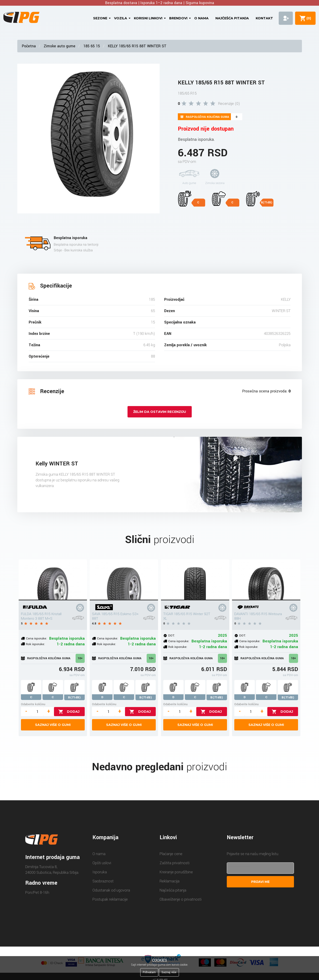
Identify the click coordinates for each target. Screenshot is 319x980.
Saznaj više (169, 972)
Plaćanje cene (171, 854)
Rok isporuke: (35, 644)
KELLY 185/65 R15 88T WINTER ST (137, 46)
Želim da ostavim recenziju (160, 412)
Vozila (121, 18)
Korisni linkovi (148, 18)
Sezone (100, 18)
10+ (80, 658)
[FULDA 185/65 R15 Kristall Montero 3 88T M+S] (53, 580)
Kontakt (264, 18)
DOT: (172, 635)
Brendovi (178, 18)
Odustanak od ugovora (111, 890)
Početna (29, 46)
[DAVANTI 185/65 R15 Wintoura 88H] (266, 580)
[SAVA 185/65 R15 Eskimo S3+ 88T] (124, 580)
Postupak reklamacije (110, 899)
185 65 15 (92, 46)
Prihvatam (149, 972)
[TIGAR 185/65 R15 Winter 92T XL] (195, 580)
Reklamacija (170, 881)
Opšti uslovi (102, 863)
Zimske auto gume (60, 46)
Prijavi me (260, 882)
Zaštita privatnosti (175, 863)
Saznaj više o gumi (53, 725)
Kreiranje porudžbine (176, 872)
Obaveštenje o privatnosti (181, 899)
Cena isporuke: (36, 638)
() (308, 18)
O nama (201, 18)
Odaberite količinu (33, 704)
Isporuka (100, 872)
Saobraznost (103, 881)
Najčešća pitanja (232, 18)
